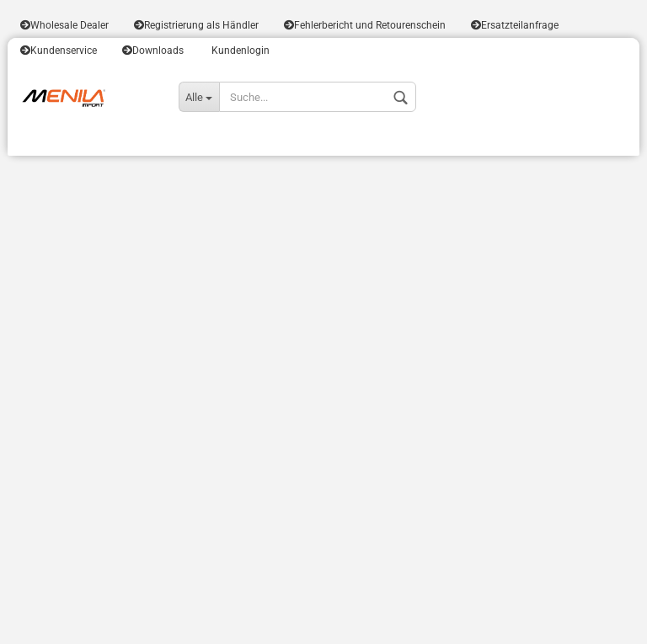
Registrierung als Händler (196, 25)
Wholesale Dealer (64, 25)
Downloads (153, 51)
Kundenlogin (239, 51)
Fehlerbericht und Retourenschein (365, 25)
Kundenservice (59, 51)
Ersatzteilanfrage (515, 25)
